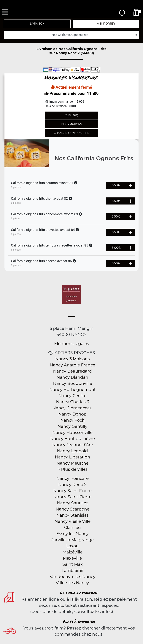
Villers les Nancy (72, 583)
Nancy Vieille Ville (73, 521)
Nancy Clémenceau (73, 408)
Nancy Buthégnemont (73, 390)
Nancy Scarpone (73, 509)
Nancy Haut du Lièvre (73, 439)
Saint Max (73, 564)
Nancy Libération (73, 457)
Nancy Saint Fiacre (72, 491)
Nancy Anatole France (72, 365)
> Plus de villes (73, 469)
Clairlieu (72, 528)
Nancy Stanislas (72, 515)
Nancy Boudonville (73, 383)
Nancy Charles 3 (73, 402)
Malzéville (73, 552)
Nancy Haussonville (72, 433)
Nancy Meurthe (73, 463)
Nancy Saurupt (72, 503)
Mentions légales (72, 344)
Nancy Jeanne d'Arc (73, 445)
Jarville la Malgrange (73, 540)
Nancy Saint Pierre (72, 497)
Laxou (73, 546)
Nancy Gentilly (72, 426)
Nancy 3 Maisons (73, 359)
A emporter (106, 24)
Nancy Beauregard (72, 371)
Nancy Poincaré (72, 478)
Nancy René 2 (72, 485)
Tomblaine (73, 570)
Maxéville (72, 558)
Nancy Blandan (72, 377)
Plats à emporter (79, 621)
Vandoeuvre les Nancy (73, 577)
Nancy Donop (72, 414)
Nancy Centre (72, 396)
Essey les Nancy (72, 534)
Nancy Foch (73, 420)
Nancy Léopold (72, 451)
